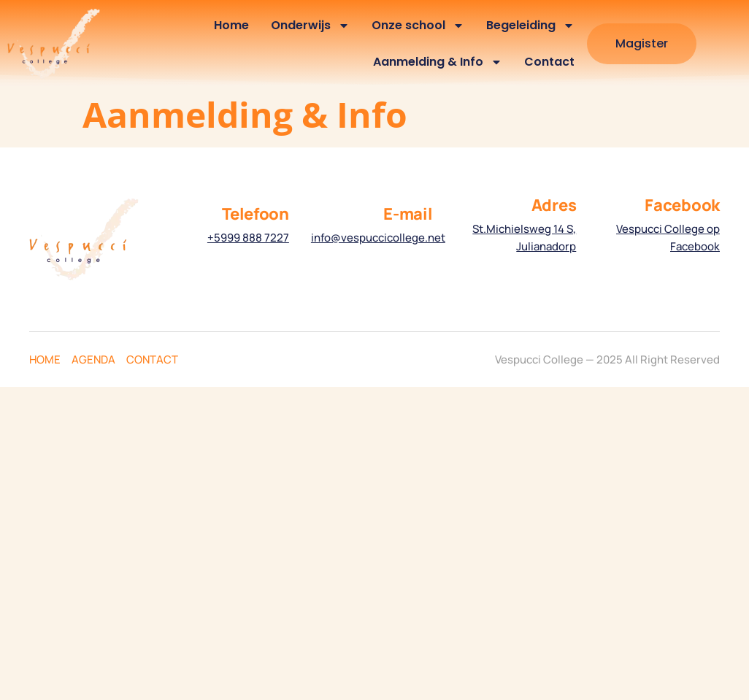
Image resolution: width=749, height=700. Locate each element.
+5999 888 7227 (248, 238)
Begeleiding (530, 26)
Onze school (418, 26)
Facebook (682, 205)
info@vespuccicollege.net (378, 238)
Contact (549, 62)
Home (231, 25)
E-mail (408, 214)
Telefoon (256, 214)
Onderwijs (310, 26)
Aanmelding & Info (438, 62)
